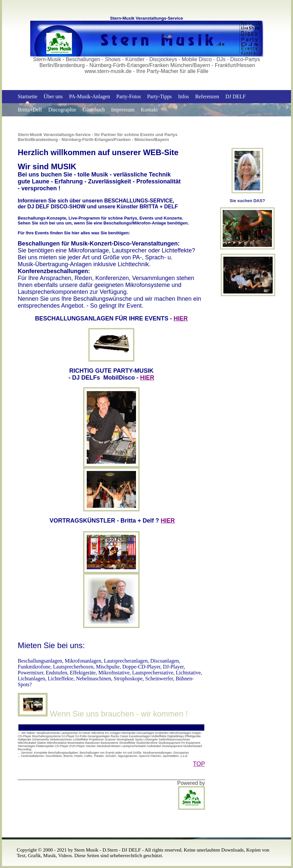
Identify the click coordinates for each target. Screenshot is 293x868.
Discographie (62, 110)
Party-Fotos (129, 96)
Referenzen (207, 96)
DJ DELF (236, 96)
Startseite (28, 96)
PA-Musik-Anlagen (90, 96)
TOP (199, 764)
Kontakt (149, 110)
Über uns (53, 96)
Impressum (123, 110)
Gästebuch (94, 110)
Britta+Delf (30, 110)
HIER (181, 318)
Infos (183, 96)
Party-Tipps (159, 96)
